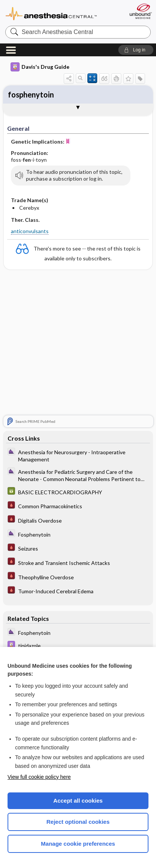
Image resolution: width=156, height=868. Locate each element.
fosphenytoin (31, 94)
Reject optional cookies (78, 822)
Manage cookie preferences (78, 844)
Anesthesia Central (51, 13)
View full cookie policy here (39, 777)
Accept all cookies (78, 801)
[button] (136, 50)
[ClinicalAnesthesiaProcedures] (78, 456)
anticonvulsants (30, 231)
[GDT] (78, 492)
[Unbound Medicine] (140, 11)
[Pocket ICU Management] (78, 506)
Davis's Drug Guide (40, 67)
